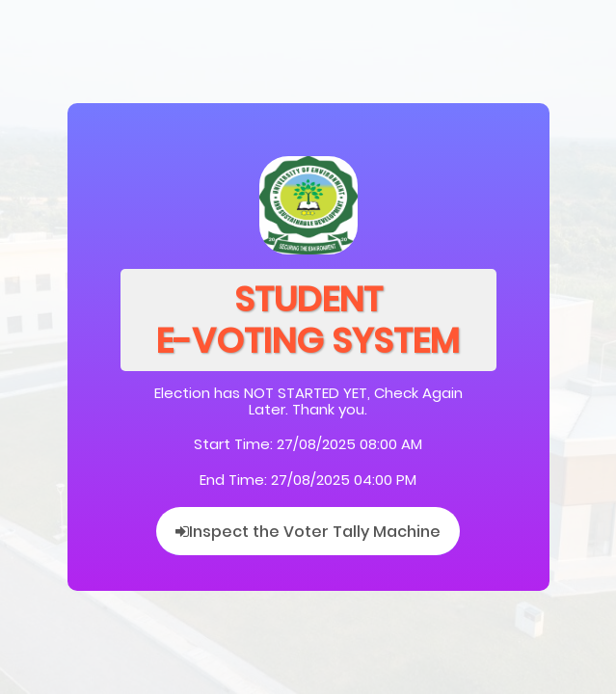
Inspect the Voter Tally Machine (308, 532)
